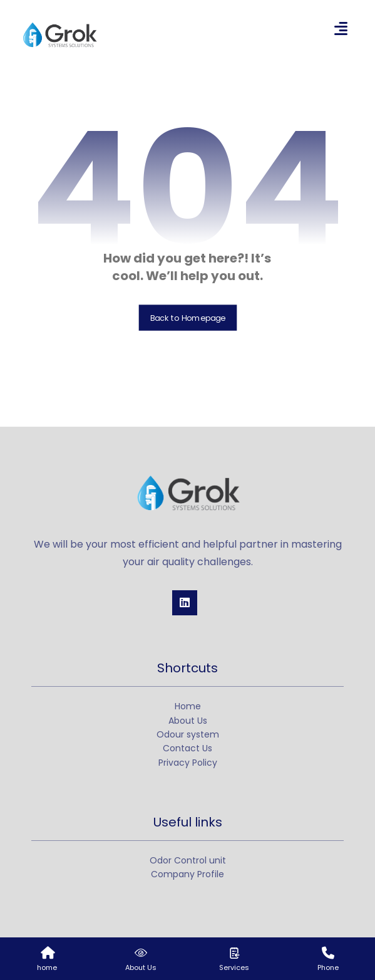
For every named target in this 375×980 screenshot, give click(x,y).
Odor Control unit (188, 860)
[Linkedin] (185, 603)
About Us (188, 721)
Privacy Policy (188, 763)
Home (188, 706)
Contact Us (188, 748)
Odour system (188, 734)
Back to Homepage (188, 318)
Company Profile (188, 874)
